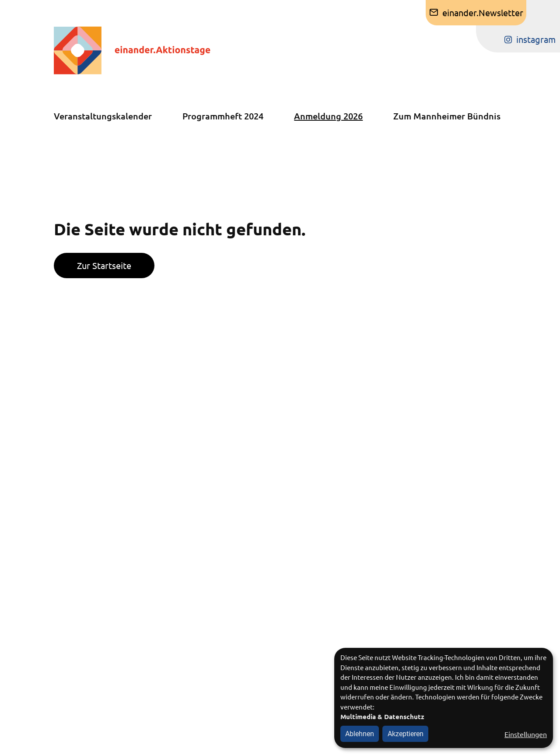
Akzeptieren (406, 734)
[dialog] (444, 698)
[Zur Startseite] (141, 50)
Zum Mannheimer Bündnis (447, 116)
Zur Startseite (104, 265)
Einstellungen (526, 734)
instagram (536, 39)
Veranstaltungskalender (103, 116)
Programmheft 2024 (223, 116)
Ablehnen (360, 734)
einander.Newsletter (483, 12)
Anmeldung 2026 (328, 116)
